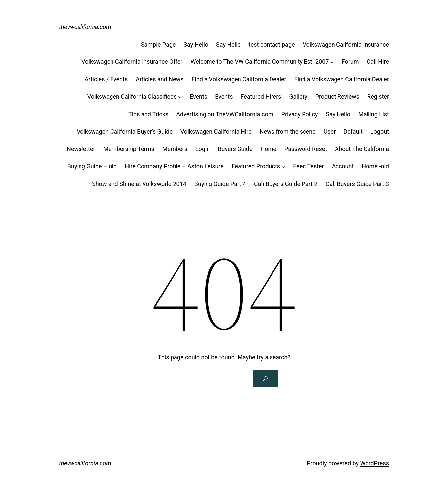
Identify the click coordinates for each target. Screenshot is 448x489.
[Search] (265, 379)
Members (175, 149)
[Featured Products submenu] (284, 167)
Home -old (375, 166)
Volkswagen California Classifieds (132, 97)
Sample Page (158, 44)
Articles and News (160, 79)
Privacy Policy (300, 114)
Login (203, 149)
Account (343, 166)
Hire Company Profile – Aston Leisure (174, 166)
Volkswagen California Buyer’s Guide (125, 132)
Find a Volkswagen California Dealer (239, 79)
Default (353, 132)
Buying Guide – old (92, 166)
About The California (362, 149)
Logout (380, 132)
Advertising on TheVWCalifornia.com (225, 114)
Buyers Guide (235, 149)
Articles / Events (106, 79)
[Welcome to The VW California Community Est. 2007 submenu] (332, 62)
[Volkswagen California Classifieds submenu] (180, 97)
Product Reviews (337, 97)
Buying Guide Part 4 (220, 184)
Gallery (298, 97)
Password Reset (306, 149)
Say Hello (196, 44)
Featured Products (256, 166)
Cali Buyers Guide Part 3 (357, 184)
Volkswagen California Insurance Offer (132, 62)
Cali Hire (378, 62)
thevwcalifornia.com (85, 27)
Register (378, 97)
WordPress (375, 463)
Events (198, 97)
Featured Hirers (261, 97)
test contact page (272, 44)
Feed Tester (308, 166)
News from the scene (288, 132)
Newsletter (81, 149)
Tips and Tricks (148, 114)
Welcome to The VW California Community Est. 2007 (259, 62)
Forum (350, 62)
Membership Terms (129, 149)
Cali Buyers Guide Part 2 (286, 184)
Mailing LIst (374, 114)
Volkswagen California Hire (216, 132)
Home (269, 149)
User (330, 132)
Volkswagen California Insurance (346, 44)
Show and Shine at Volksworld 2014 (139, 184)
